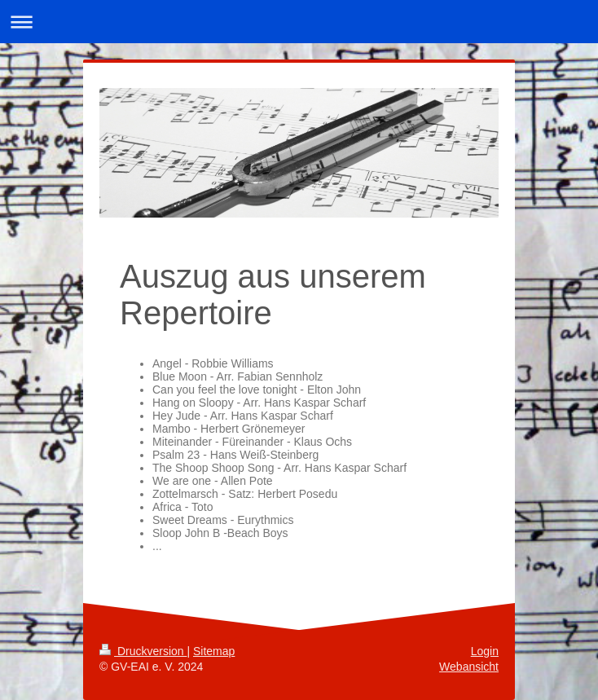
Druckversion (143, 651)
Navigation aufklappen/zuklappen (299, 22)
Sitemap (214, 651)
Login (485, 651)
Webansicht (469, 667)
